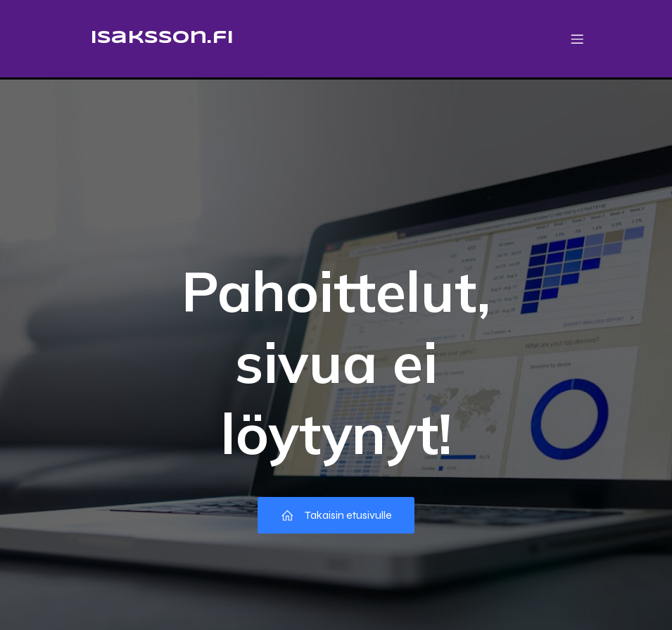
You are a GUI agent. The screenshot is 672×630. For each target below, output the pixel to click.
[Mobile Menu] (578, 39)
